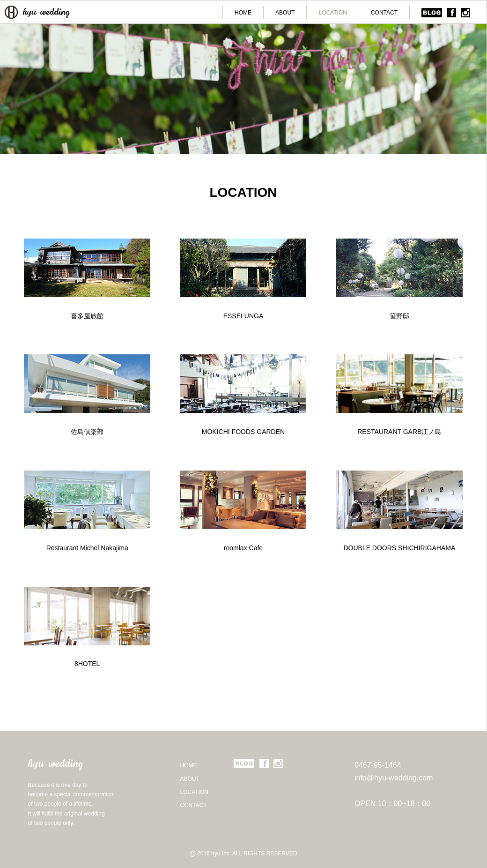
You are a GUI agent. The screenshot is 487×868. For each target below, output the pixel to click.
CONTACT (384, 13)
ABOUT (285, 13)
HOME (243, 13)
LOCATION (332, 13)
